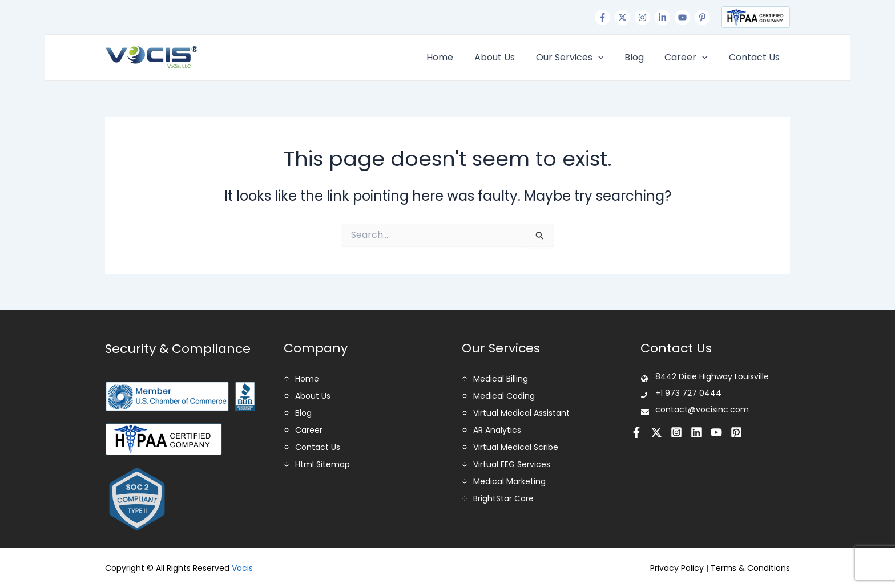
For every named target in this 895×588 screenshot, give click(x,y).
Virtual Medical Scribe (516, 447)
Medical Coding (504, 396)
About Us (507, 57)
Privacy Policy (677, 568)
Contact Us (755, 57)
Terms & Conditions (750, 568)
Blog (640, 57)
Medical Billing (501, 379)
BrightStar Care (503, 498)
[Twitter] (622, 17)
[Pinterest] (702, 17)
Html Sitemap (322, 464)
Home (455, 57)
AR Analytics (497, 430)
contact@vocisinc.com (248, 17)
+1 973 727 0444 (144, 17)
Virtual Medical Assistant (521, 413)
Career (690, 58)
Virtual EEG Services (512, 464)
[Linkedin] (662, 17)
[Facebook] (602, 17)
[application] (607, 58)
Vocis (242, 568)
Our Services (579, 58)
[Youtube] (682, 17)
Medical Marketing (509, 481)
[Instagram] (642, 17)
